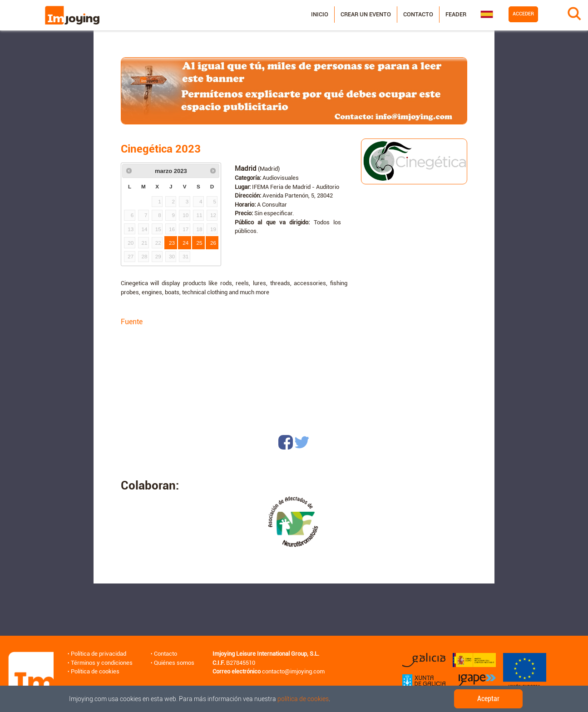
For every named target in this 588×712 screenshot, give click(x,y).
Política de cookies (95, 671)
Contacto (418, 14)
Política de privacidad (99, 654)
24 (185, 243)
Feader (456, 14)
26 (213, 243)
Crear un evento (366, 14)
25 (200, 243)
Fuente (132, 322)
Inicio (320, 14)
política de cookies (303, 699)
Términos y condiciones (102, 663)
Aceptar (488, 699)
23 (172, 243)
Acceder (523, 14)
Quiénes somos (174, 663)
